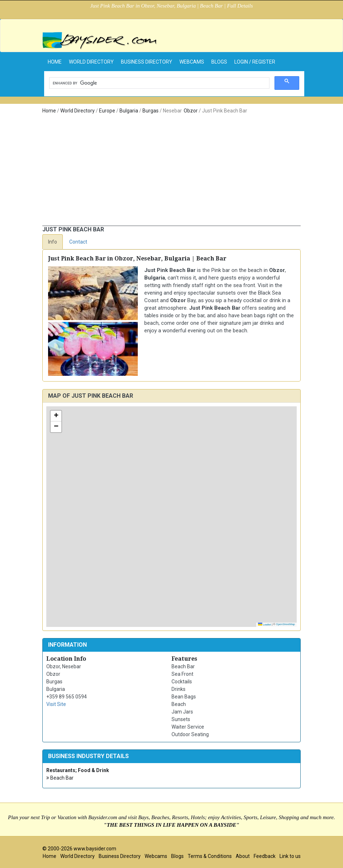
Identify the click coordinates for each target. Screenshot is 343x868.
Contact (78, 242)
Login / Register (255, 62)
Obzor (191, 111)
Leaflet (265, 625)
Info (53, 242)
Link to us (290, 856)
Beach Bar (60, 778)
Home (49, 111)
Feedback (265, 856)
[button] (56, 416)
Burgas (151, 111)
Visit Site (56, 704)
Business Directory (147, 62)
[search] (159, 83)
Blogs (219, 62)
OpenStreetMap (285, 624)
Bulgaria (129, 111)
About (243, 856)
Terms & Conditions (210, 856)
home (55, 62)
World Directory (91, 62)
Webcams (192, 62)
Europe (107, 111)
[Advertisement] (171, 172)
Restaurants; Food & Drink (78, 770)
